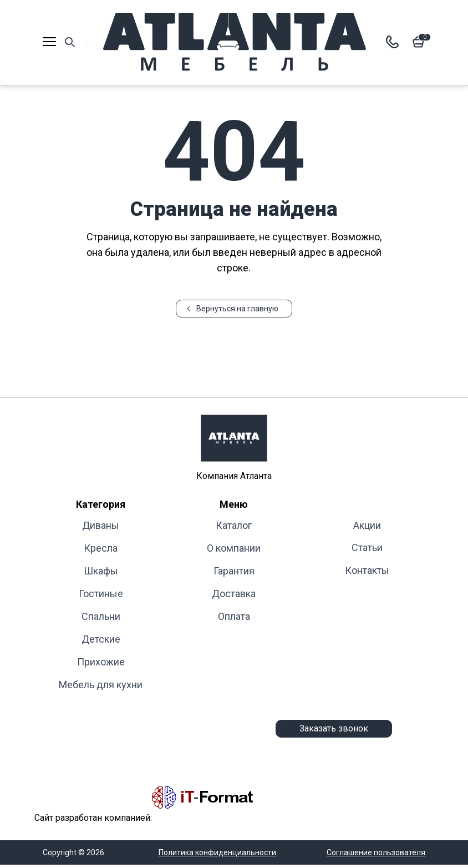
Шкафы (101, 571)
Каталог (234, 525)
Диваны (101, 525)
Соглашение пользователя (376, 852)
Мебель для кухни (101, 685)
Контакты (367, 570)
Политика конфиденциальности (217, 852)
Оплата (234, 616)
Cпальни (101, 616)
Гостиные (101, 594)
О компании (234, 548)
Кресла (101, 548)
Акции (367, 525)
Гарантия (234, 571)
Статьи (367, 547)
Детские (101, 639)
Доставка (234, 594)
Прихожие (101, 662)
